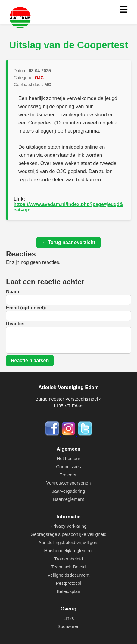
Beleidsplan (68, 591)
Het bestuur (68, 458)
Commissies (68, 467)
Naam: (13, 292)
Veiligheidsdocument (68, 575)
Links (68, 618)
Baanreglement (68, 499)
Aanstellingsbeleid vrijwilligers (68, 542)
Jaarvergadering (69, 491)
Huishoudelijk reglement (68, 551)
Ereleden (68, 475)
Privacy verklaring (69, 526)
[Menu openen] (124, 10)
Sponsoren (68, 626)
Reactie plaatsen (30, 361)
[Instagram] (69, 435)
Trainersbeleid (69, 559)
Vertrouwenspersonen (69, 483)
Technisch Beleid (69, 567)
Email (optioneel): (26, 308)
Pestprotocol (68, 583)
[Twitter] (85, 435)
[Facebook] (53, 435)
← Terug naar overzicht (68, 242)
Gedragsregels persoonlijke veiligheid (68, 534)
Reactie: (15, 324)
